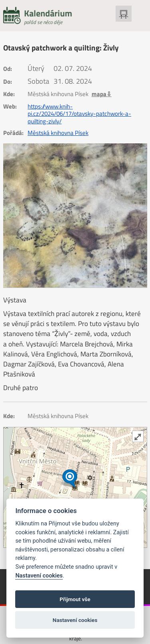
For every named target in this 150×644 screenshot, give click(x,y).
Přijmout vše (75, 599)
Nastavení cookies (39, 576)
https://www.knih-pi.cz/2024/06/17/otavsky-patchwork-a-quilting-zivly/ (79, 114)
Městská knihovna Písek (58, 133)
